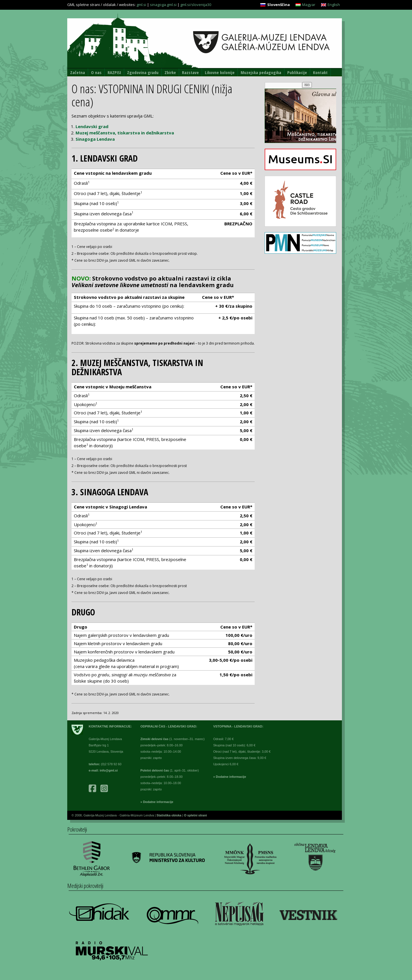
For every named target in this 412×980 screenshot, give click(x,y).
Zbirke (170, 72)
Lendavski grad (92, 126)
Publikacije (297, 72)
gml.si (141, 5)
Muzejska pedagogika (261, 72)
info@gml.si (109, 770)
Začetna (78, 72)
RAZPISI (114, 72)
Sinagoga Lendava (95, 139)
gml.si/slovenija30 (196, 5)
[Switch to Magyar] (305, 5)
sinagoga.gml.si (163, 5)
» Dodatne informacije (157, 802)
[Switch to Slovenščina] (275, 5)
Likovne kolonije (220, 72)
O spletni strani (195, 815)
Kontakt (320, 72)
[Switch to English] (330, 5)
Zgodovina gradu (143, 72)
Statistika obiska (169, 815)
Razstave (190, 72)
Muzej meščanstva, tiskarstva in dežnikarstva (125, 133)
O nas (96, 72)
